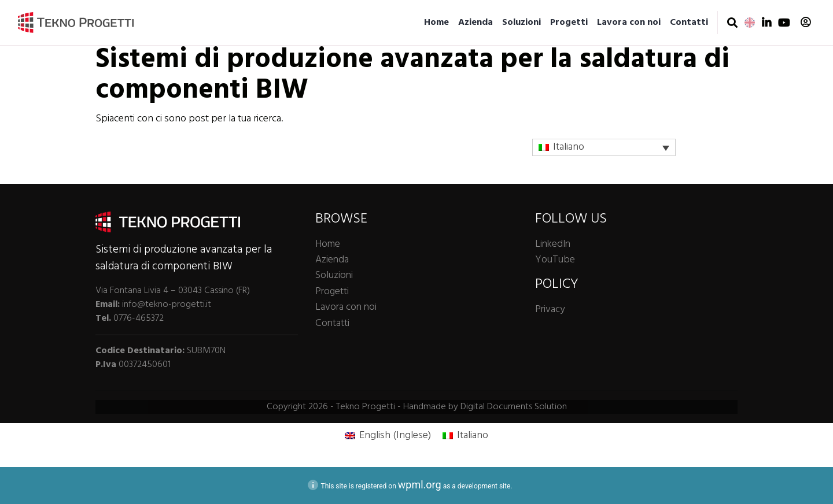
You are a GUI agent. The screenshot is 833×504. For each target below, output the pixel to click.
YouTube (555, 260)
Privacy (550, 310)
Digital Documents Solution (514, 407)
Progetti (569, 23)
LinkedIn (553, 244)
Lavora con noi (629, 23)
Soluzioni (521, 23)
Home (436, 23)
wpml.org (420, 485)
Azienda (476, 23)
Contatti (689, 23)
